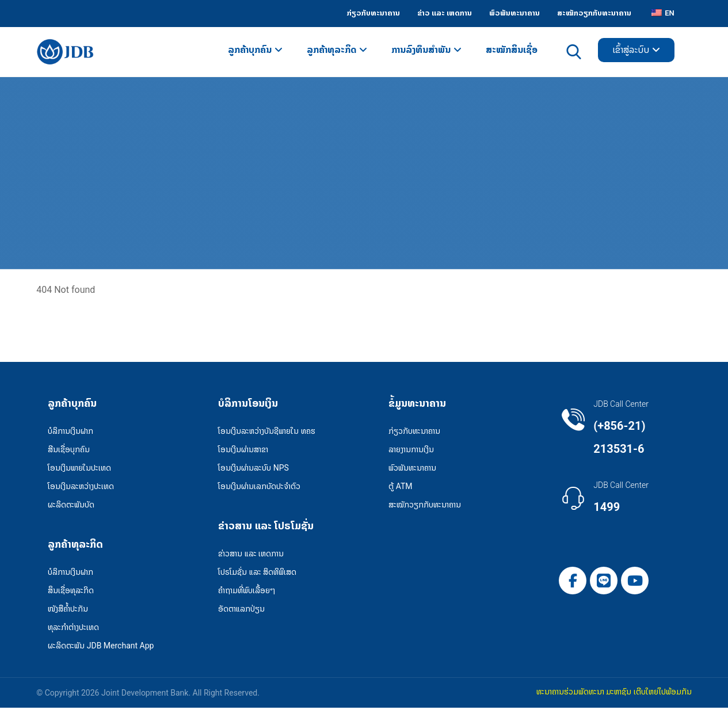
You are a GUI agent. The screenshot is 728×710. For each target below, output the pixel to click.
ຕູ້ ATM (400, 487)
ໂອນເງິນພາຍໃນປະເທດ (79, 469)
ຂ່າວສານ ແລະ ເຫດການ (251, 555)
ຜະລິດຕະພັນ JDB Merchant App (101, 647)
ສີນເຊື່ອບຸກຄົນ (69, 451)
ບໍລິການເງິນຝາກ (70, 432)
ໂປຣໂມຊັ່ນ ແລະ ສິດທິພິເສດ (257, 574)
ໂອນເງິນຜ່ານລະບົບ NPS (254, 469)
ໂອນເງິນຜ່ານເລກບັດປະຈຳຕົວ (259, 487)
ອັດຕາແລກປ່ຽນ (241, 610)
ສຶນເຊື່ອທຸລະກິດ (71, 592)
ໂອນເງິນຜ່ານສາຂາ (243, 451)
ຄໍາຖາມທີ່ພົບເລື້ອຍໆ (247, 592)
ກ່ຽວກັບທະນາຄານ (414, 432)
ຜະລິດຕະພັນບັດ (71, 506)
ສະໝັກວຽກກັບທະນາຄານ (425, 506)
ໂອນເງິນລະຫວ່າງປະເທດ (81, 487)
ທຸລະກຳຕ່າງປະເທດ (73, 629)
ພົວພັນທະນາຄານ (412, 469)
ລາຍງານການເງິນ (411, 451)
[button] (573, 582)
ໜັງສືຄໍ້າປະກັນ (68, 610)
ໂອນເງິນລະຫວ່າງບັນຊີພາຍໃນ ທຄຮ (266, 432)
